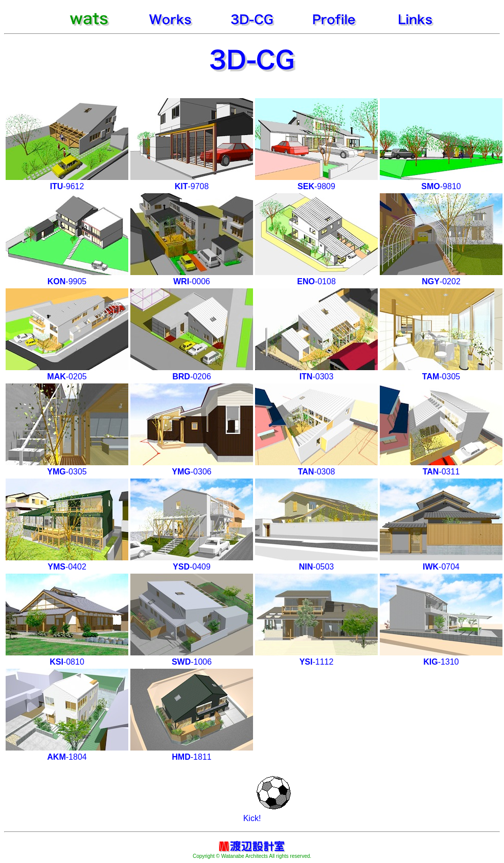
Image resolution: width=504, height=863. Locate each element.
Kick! (252, 818)
